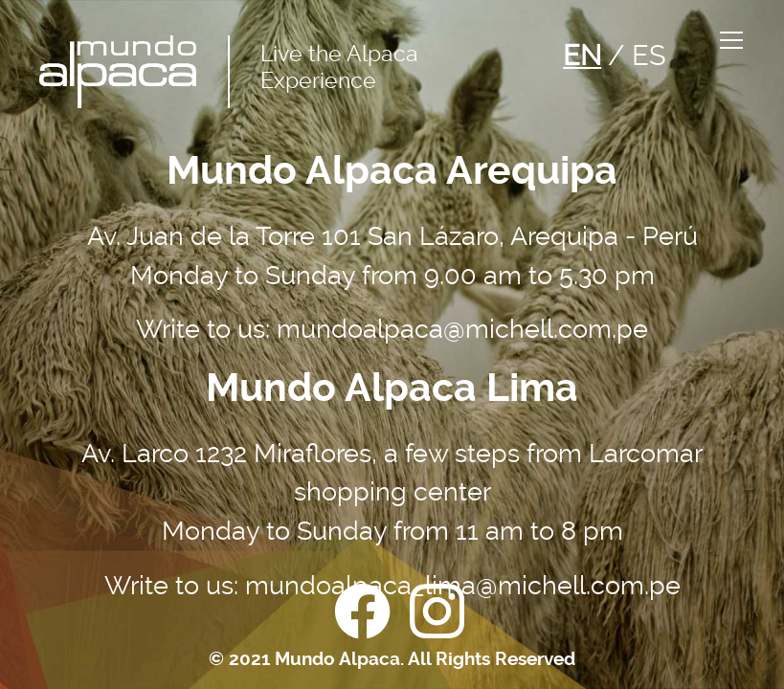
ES (649, 56)
